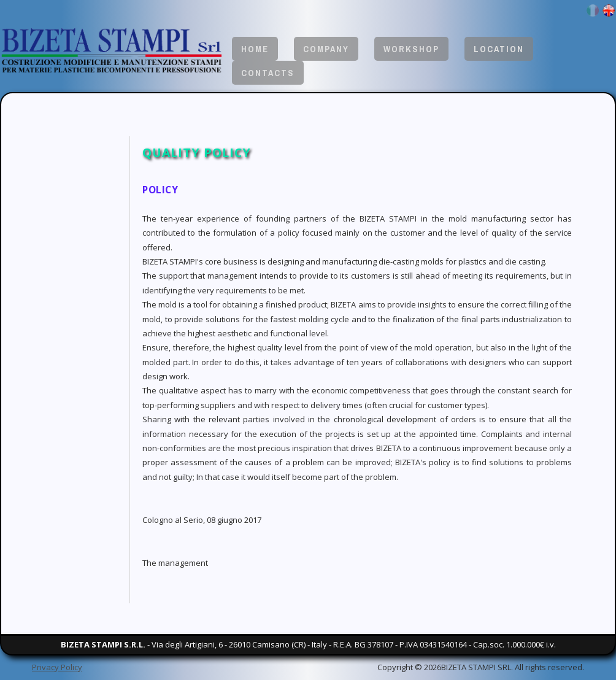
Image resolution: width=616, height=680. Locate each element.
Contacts (268, 73)
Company (326, 49)
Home (255, 49)
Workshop (411, 49)
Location (499, 49)
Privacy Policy (57, 667)
